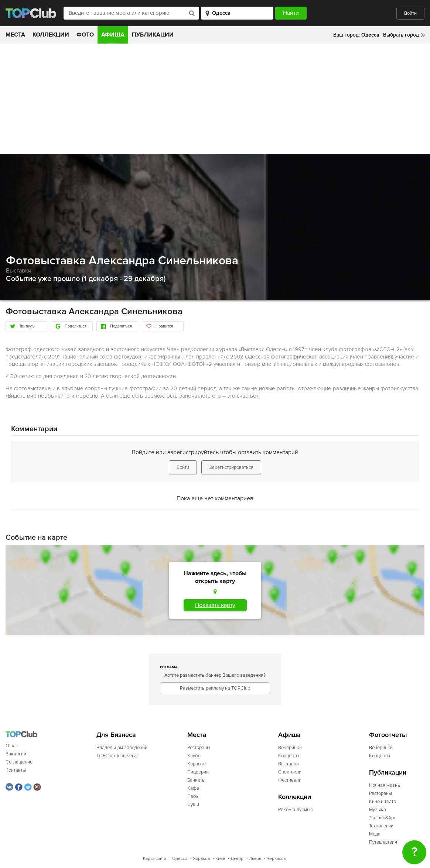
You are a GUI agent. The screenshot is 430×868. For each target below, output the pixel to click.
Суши (193, 804)
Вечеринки (290, 748)
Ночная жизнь (385, 785)
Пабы (193, 796)
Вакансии (16, 754)
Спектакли (290, 772)
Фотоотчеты (388, 735)
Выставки (19, 271)
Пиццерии (198, 772)
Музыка (378, 810)
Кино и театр (383, 802)
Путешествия (383, 842)
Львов (255, 859)
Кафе (193, 788)
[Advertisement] (215, 99)
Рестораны (199, 748)
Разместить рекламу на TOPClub (215, 688)
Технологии (381, 826)
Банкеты (196, 780)
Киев (220, 859)
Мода (375, 834)
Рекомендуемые (296, 810)
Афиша (113, 35)
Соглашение (19, 762)
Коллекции (51, 35)
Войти (410, 13)
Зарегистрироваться (231, 467)
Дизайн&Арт (382, 818)
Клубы (194, 756)
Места (15, 35)
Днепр (237, 859)
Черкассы (277, 859)
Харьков (201, 859)
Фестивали (290, 780)
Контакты (16, 770)
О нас (12, 746)
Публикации (153, 35)
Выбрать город (401, 35)
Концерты (289, 756)
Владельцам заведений (122, 748)
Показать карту (215, 605)
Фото (85, 35)
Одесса (180, 859)
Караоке (197, 764)
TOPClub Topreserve (117, 756)
